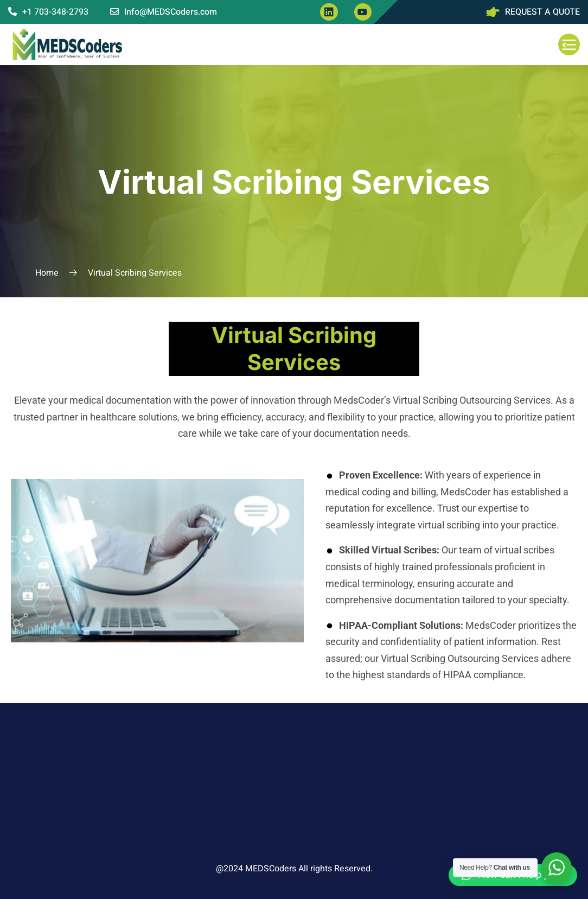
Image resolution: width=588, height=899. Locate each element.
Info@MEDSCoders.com (164, 12)
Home (47, 273)
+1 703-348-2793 (48, 12)
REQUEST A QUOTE (542, 12)
